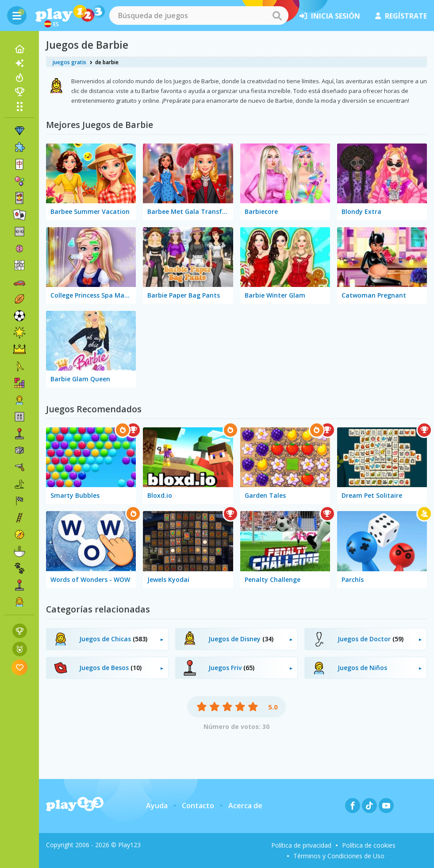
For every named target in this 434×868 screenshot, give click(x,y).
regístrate (401, 16)
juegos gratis (69, 62)
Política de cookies (369, 845)
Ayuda (157, 806)
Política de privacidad (301, 845)
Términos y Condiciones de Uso (339, 856)
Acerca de (245, 806)
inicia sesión (330, 16)
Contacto (198, 806)
